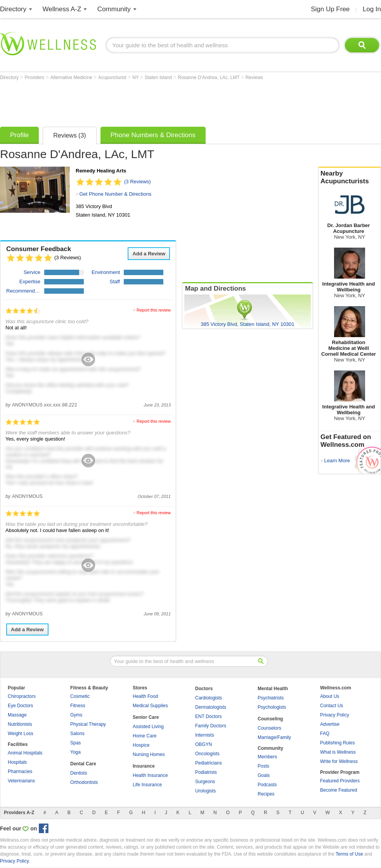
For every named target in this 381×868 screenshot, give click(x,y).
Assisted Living (148, 727)
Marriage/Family (274, 737)
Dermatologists (211, 707)
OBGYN (203, 744)
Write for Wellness (339, 761)
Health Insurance (150, 775)
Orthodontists (84, 782)
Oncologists (207, 754)
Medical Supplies (150, 706)
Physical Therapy (88, 724)
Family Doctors (211, 726)
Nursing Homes (149, 754)
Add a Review (149, 254)
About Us (330, 696)
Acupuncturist (113, 77)
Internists (205, 735)
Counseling (270, 719)
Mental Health (273, 689)
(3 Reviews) (138, 182)
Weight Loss (21, 734)
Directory (13, 9)
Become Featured (339, 790)
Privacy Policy (335, 715)
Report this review (154, 310)
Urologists (205, 791)
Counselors (269, 728)
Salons (77, 734)
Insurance (144, 766)
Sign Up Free (330, 9)
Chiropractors (22, 696)
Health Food (145, 696)
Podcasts (267, 785)
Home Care (145, 736)
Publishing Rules (337, 743)
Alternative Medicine (72, 77)
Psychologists (272, 707)
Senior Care (146, 717)
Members (267, 757)
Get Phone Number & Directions (115, 194)
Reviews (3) (69, 135)
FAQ (325, 734)
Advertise (330, 724)
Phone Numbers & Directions (153, 135)
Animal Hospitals (25, 753)
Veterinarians (21, 781)
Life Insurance (147, 785)
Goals (264, 775)
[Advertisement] (141, 102)
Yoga (75, 752)
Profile (19, 135)
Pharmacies (20, 772)
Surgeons (205, 782)
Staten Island (159, 77)
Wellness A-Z (62, 9)
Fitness (78, 706)
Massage (17, 715)
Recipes (266, 794)
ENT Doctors (208, 716)
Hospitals (17, 762)
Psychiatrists (271, 698)
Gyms (76, 715)
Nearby (350, 177)
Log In (372, 9)
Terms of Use (349, 854)
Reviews (254, 77)
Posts (263, 766)
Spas (75, 743)
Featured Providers (340, 781)
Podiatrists (206, 772)
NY (136, 77)
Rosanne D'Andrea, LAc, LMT (209, 77)
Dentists (79, 773)
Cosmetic (80, 696)
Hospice (141, 745)
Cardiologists (209, 698)
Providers (35, 77)
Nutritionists (20, 724)
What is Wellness (338, 752)
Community (114, 9)
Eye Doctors (20, 706)
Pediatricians (209, 763)
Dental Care (83, 764)
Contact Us (332, 706)
